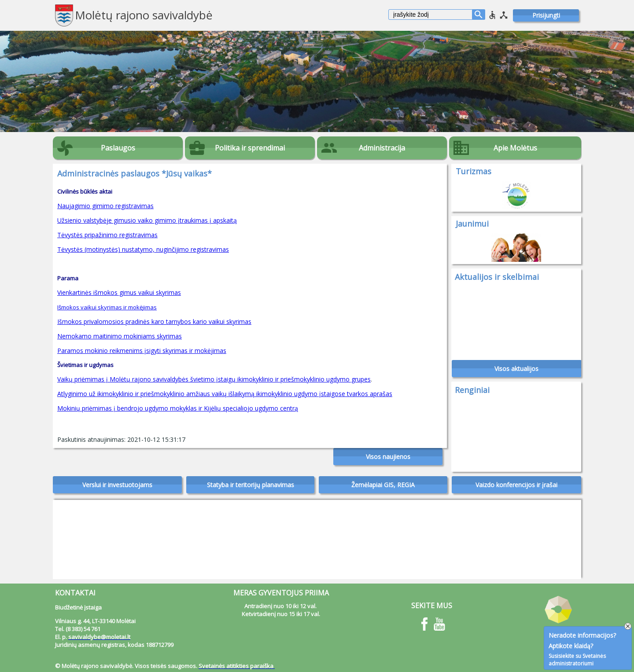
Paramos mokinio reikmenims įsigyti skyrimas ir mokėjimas (142, 351)
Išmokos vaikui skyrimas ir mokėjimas (107, 307)
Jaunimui (472, 224)
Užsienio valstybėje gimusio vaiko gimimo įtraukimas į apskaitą (147, 220)
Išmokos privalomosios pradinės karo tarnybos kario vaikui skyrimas (154, 321)
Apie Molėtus (515, 148)
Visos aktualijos (516, 369)
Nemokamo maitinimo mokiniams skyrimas (120, 336)
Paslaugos (118, 148)
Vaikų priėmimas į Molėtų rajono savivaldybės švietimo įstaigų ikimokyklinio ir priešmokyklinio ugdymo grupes (214, 379)
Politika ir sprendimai (250, 148)
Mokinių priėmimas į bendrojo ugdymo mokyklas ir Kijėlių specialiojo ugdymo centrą (178, 408)
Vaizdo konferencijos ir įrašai (516, 485)
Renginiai (472, 390)
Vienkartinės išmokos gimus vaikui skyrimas (119, 292)
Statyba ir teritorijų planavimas (251, 485)
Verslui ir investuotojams (117, 485)
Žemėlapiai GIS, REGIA (383, 485)
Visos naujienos (388, 457)
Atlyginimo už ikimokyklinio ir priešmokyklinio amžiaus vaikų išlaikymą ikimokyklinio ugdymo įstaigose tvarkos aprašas (225, 394)
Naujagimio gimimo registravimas (105, 206)
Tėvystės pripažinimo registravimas (107, 235)
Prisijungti (546, 15)
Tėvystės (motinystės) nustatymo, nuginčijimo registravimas (143, 249)
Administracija (382, 148)
